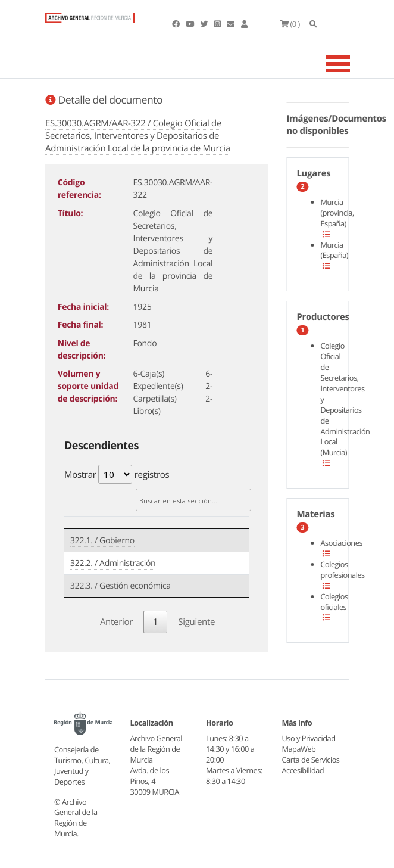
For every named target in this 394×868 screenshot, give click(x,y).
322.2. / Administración (113, 563)
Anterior (116, 622)
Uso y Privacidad (309, 738)
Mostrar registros (117, 474)
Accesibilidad (303, 770)
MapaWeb (299, 749)
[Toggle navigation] (353, 64)
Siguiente (196, 622)
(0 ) (290, 24)
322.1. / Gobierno (102, 541)
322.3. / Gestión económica (121, 586)
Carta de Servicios (311, 760)
